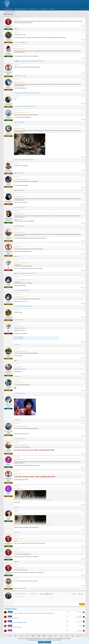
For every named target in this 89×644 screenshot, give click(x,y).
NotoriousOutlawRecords (78, 618)
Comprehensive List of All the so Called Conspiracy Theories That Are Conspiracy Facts (31, 613)
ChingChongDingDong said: (20, 113)
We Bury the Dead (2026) (15, 627)
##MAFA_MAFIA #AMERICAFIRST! (17, 623)
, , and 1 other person (27, 93)
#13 (84, 230)
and (22, 42)
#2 (84, 32)
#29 (84, 511)
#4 (84, 65)
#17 (84, 294)
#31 (84, 549)
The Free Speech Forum (22, 9)
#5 (84, 80)
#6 (84, 97)
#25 (84, 442)
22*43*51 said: (18, 489)
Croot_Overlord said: (19, 297)
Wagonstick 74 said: (19, 49)
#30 (84, 536)
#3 (84, 46)
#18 (84, 310)
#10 (84, 177)
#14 (84, 244)
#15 (84, 260)
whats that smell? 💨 (13, 618)
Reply (84, 26)
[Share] (82, 19)
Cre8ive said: (18, 247)
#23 (84, 397)
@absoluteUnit (17, 268)
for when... (11, 632)
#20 (84, 348)
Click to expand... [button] (49, 500)
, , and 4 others (30, 61)
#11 (84, 194)
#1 (84, 19)
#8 (84, 126)
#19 (84, 323)
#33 (84, 579)
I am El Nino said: (18, 383)
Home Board (9, 9)
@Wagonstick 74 (18, 219)
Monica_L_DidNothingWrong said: (22, 263)
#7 (84, 110)
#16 (84, 277)
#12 (84, 211)
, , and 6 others (25, 160)
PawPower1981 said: (19, 539)
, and (26, 273)
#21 (84, 364)
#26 (84, 457)
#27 (84, 471)
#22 (84, 380)
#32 (84, 565)
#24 (84, 424)
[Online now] (8, 71)
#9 (84, 163)
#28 (84, 486)
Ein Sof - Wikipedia (19, 337)
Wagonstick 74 (8, 16)
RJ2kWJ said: (18, 326)
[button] (34, 9)
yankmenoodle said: (19, 568)
